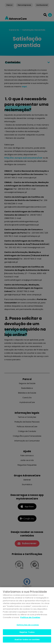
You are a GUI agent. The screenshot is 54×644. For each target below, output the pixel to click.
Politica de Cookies (30, 617)
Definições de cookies (28, 625)
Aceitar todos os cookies (27, 639)
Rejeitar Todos (27, 632)
